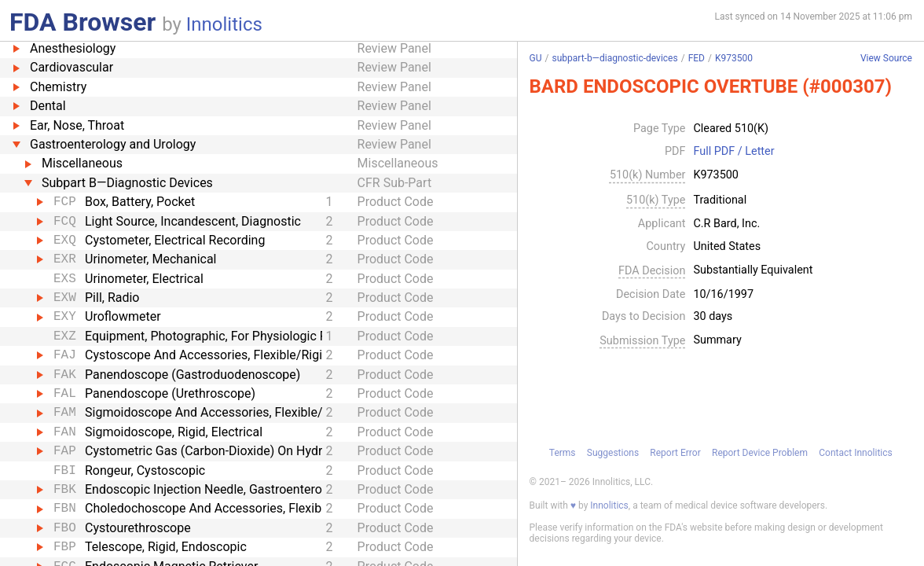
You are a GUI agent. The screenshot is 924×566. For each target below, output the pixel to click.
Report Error (675, 453)
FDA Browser (82, 22)
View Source (886, 59)
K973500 (734, 58)
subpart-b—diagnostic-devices (614, 58)
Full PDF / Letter (733, 152)
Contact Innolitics (855, 453)
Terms (563, 453)
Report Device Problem (760, 453)
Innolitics (224, 24)
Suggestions (613, 453)
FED (697, 58)
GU (536, 58)
